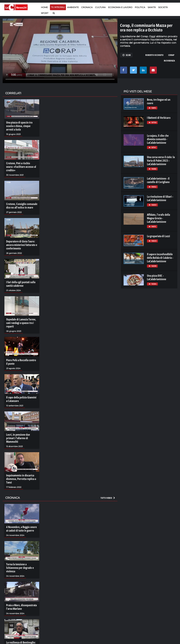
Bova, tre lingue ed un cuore (159, 101)
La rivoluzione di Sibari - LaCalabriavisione (160, 198)
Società (163, 7)
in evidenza (169, 61)
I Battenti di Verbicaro (159, 118)
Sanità (152, 7)
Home (44, 7)
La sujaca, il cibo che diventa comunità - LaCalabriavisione (158, 139)
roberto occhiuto (154, 55)
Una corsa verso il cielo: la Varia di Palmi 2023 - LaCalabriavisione (161, 161)
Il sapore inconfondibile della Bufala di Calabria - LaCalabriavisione (160, 258)
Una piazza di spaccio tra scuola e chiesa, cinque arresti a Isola (19, 126)
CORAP (171, 55)
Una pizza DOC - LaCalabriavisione (157, 277)
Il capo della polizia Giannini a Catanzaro (21, 399)
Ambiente (73, 7)
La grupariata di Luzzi (158, 236)
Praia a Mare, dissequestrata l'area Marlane (21, 607)
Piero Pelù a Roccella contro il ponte (21, 362)
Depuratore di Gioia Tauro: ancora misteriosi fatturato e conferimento (22, 245)
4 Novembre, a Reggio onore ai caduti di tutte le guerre (21, 529)
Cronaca (87, 7)
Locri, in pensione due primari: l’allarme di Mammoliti (18, 438)
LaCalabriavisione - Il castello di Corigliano (158, 180)
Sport (45, 13)
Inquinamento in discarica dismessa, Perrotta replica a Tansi (21, 479)
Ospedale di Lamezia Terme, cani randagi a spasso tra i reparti (21, 323)
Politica (140, 7)
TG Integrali (58, 7)
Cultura (100, 7)
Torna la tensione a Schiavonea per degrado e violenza (20, 568)
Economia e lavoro (120, 7)
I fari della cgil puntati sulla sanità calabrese (21, 284)
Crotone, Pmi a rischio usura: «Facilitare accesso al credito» (21, 167)
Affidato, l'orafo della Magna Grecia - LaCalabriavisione (158, 218)
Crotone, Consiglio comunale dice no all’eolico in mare (22, 206)
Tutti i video (108, 498)
